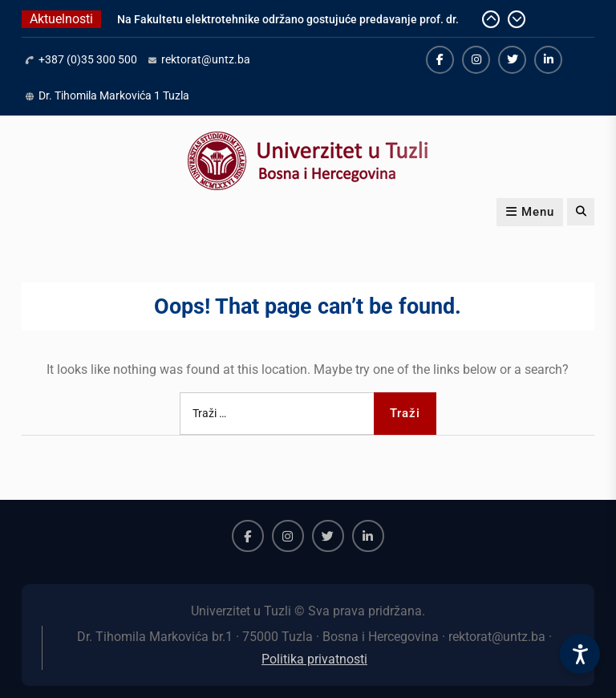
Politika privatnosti (314, 659)
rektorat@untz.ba (206, 59)
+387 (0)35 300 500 (88, 59)
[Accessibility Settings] (580, 654)
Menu (530, 212)
